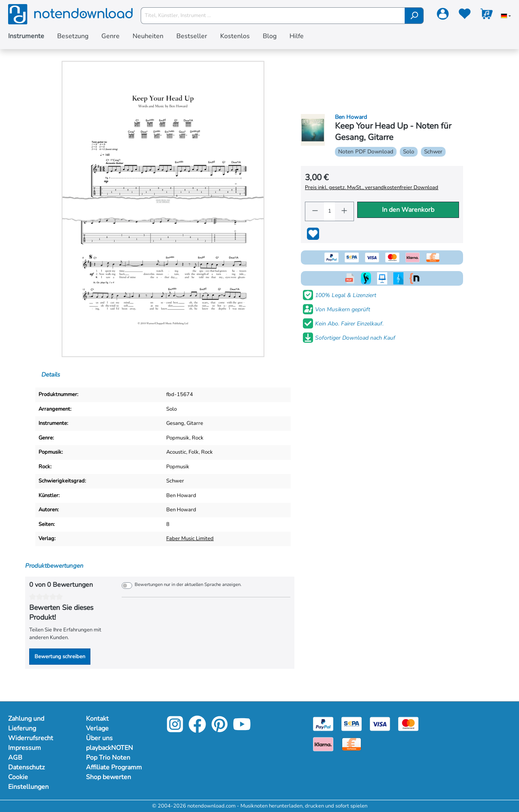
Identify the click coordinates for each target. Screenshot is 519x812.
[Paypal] (323, 724)
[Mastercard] (408, 724)
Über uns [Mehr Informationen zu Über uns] (100, 738)
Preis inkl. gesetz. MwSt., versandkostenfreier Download (371, 187)
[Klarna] (323, 744)
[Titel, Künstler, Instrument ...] (273, 16)
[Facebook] (197, 730)
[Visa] (380, 724)
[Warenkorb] (487, 15)
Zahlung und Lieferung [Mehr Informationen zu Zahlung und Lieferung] (27, 724)
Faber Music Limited (191, 538)
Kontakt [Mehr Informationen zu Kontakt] (98, 719)
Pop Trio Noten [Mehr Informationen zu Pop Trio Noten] (108, 758)
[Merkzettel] (465, 15)
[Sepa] (352, 724)
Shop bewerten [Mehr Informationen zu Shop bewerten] (109, 777)
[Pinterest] (220, 730)
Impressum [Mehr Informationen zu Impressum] (25, 748)
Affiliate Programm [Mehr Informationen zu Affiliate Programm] (115, 767)
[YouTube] (242, 730)
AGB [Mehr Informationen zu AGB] (15, 758)
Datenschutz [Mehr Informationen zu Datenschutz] (27, 767)
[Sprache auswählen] (506, 17)
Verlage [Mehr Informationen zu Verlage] (98, 728)
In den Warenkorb (408, 210)
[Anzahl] (329, 211)
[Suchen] (414, 16)
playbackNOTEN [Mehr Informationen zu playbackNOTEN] (111, 748)
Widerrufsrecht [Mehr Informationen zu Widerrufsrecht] (31, 738)
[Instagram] (175, 730)
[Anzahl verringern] (315, 211)
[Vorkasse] (352, 744)
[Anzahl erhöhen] (344, 211)
